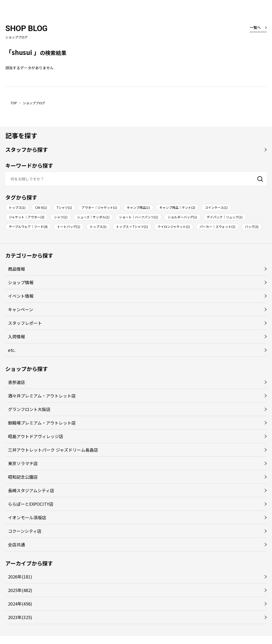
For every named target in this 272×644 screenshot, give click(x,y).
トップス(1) (17, 207)
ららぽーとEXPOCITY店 (31, 504)
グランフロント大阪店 (29, 409)
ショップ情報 (21, 282)
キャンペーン (21, 309)
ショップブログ (34, 103)
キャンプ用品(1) (138, 207)
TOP (14, 103)
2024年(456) (20, 604)
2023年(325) (20, 617)
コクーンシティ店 (25, 531)
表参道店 (16, 382)
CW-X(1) (41, 207)
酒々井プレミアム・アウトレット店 (42, 396)
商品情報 (16, 269)
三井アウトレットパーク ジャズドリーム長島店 (53, 450)
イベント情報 (21, 296)
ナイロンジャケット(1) (174, 226)
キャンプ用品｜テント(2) (177, 207)
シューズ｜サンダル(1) (93, 217)
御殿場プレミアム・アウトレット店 (42, 423)
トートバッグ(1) (69, 226)
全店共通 (16, 544)
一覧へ (255, 27)
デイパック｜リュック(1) (225, 217)
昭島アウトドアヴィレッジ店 (36, 436)
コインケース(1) (216, 207)
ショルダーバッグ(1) (182, 217)
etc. (12, 350)
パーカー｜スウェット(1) (217, 226)
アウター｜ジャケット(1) (99, 207)
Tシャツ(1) (64, 207)
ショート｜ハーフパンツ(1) (139, 217)
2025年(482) (20, 590)
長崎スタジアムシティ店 (31, 490)
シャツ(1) (61, 217)
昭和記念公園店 (23, 477)
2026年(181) (20, 577)
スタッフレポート (25, 323)
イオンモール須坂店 (27, 517)
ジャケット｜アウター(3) (27, 217)
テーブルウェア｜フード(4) (28, 226)
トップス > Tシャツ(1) (132, 226)
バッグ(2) (252, 226)
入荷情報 (16, 336)
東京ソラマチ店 (23, 463)
